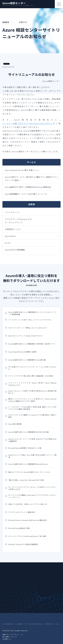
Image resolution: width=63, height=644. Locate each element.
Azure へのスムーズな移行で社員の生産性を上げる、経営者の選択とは (32, 392)
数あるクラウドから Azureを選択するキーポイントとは (29, 473)
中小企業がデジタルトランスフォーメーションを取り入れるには (32, 368)
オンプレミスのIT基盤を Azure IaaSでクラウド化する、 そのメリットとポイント (32, 497)
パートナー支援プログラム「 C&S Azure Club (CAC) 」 (27, 124)
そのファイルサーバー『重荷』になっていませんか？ (28, 328)
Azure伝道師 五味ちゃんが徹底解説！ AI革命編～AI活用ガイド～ (32, 344)
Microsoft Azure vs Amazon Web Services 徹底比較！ (28, 521)
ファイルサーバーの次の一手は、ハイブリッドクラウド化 (30, 320)
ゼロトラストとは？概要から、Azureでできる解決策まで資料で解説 (32, 416)
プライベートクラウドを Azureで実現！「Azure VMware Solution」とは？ (32, 384)
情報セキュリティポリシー (11, 635)
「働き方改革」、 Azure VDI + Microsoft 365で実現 (26, 481)
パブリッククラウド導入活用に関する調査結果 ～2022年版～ (31, 376)
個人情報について (8, 637)
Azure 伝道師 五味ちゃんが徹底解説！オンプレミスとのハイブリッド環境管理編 (32, 314)
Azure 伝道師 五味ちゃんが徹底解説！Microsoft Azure (28, 465)
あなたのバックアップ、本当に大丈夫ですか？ (25, 336)
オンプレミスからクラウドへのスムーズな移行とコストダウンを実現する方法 (32, 489)
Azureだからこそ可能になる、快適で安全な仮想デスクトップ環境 (32, 457)
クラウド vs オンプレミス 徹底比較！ (22, 513)
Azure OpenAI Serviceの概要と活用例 (22, 352)
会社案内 (5, 639)
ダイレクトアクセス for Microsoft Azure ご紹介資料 (27, 537)
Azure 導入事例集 (15, 424)
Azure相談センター (14, 3)
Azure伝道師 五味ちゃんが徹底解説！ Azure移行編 (27, 360)
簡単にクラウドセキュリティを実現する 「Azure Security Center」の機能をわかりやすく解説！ (32, 400)
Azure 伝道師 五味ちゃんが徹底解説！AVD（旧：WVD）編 (29, 432)
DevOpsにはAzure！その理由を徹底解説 (23, 545)
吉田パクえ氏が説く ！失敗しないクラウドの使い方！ (28, 505)
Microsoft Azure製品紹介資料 (19, 529)
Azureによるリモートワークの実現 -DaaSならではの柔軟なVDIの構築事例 (32, 441)
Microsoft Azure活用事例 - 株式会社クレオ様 (25, 448)
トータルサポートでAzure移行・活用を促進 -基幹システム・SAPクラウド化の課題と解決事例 (32, 408)
